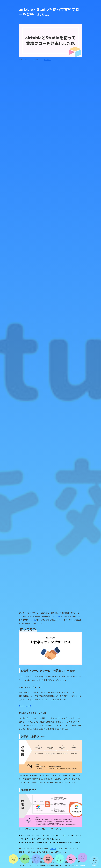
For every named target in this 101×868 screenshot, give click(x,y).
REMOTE (44, 64)
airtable (43, 616)
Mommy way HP (22, 710)
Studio (21, 620)
